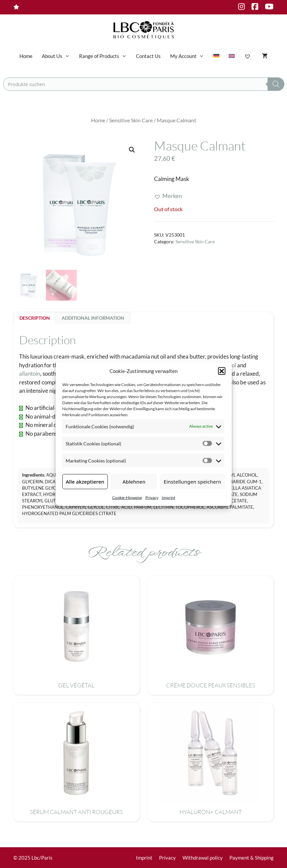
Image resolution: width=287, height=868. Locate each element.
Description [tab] (35, 318)
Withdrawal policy (203, 858)
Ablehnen (134, 482)
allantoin (30, 374)
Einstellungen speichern (193, 482)
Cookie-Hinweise (127, 497)
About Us (58, 56)
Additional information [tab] (93, 318)
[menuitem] (216, 56)
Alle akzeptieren (85, 482)
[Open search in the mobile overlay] (144, 84)
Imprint (168, 497)
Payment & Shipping (252, 858)
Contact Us (148, 56)
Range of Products (105, 56)
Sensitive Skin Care (131, 120)
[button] (222, 371)
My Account (189, 56)
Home (26, 56)
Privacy (152, 497)
